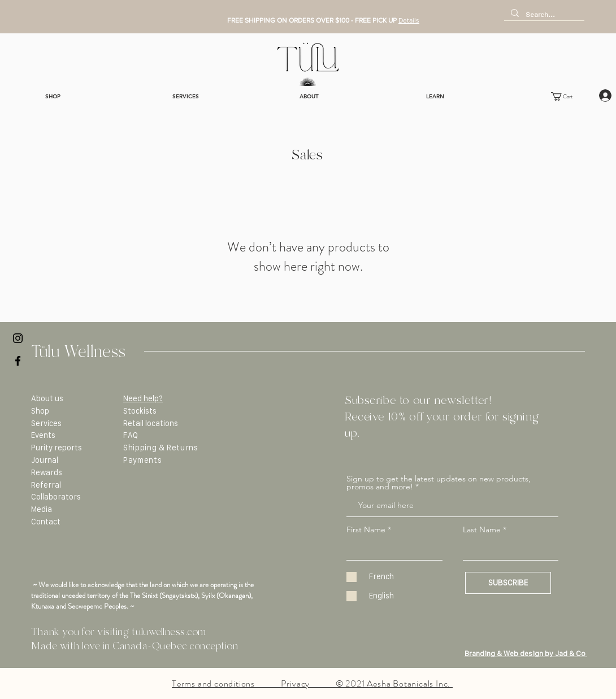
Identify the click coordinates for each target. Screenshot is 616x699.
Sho (38, 411)
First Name (366, 529)
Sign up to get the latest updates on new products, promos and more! (439, 483)
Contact (46, 522)
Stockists (140, 411)
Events (43, 435)
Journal (45, 460)
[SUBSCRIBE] (508, 583)
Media (42, 509)
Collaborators (56, 497)
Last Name (482, 529)
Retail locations (151, 423)
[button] (568, 96)
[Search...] (543, 14)
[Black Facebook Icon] (18, 361)
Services (46, 423)
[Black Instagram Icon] (18, 338)
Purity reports (57, 448)
